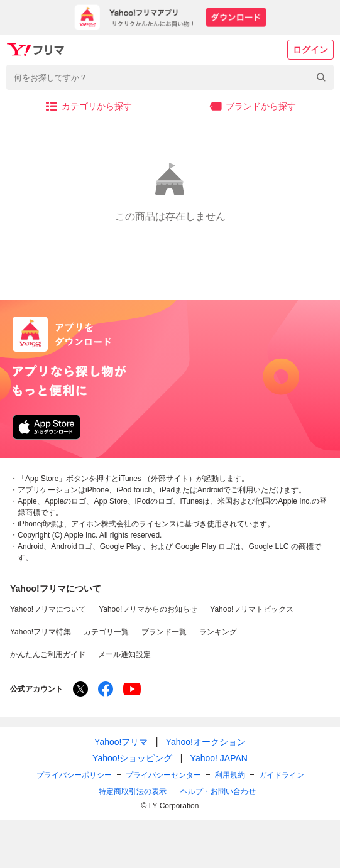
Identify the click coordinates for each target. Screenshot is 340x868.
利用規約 (230, 775)
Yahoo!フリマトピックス (252, 609)
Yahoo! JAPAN (219, 758)
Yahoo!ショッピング (132, 758)
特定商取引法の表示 (133, 791)
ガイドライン (282, 775)
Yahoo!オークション (206, 742)
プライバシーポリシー (74, 775)
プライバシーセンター (163, 775)
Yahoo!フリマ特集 (41, 632)
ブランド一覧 (164, 632)
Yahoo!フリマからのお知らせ (148, 609)
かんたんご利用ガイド (48, 654)
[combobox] (170, 77)
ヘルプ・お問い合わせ (218, 791)
